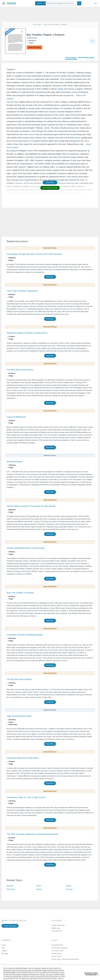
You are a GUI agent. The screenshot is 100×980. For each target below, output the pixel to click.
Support (4, 951)
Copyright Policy (57, 945)
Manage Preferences (59, 959)
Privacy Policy (57, 954)
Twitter (58, 978)
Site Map (5, 954)
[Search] (79, 3)
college (60, 89)
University (69, 889)
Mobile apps (56, 928)
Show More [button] (50, 182)
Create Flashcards (10, 926)
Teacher (39, 889)
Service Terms (57, 956)
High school (11, 889)
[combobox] (40, 3)
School (38, 886)
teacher (77, 138)
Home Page (37, 24)
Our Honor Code (57, 951)
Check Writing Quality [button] (50, 188)
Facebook (60, 973)
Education (10, 886)
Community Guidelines (60, 948)
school (32, 134)
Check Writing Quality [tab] (86, 58)
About (4, 945)
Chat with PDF (57, 931)
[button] (4, 3)
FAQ (3, 948)
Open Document (34, 47)
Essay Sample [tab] (71, 58)
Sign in (96, 3)
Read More (50, 277)
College (68, 886)
